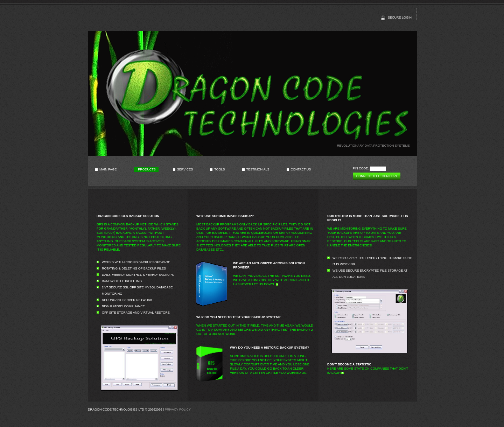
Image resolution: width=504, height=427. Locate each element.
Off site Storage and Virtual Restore (136, 313)
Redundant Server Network (127, 300)
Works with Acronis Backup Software (136, 262)
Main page (108, 169)
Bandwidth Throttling (122, 281)
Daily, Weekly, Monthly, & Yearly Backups (138, 275)
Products (147, 169)
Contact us (301, 169)
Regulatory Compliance (123, 306)
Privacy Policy (178, 409)
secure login (400, 17)
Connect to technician (377, 176)
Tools (219, 169)
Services (185, 169)
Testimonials (258, 169)
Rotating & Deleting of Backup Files (134, 268)
